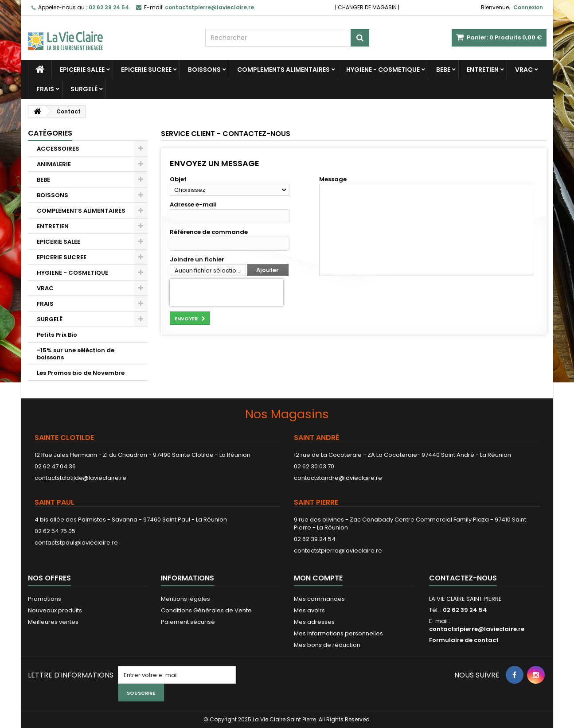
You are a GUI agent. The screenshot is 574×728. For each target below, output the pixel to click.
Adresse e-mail (193, 205)
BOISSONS (204, 70)
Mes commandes (319, 599)
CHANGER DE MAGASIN (367, 7)
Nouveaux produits (55, 610)
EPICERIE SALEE (82, 70)
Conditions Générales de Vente (206, 610)
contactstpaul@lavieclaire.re (76, 543)
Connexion (528, 7)
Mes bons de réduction (327, 645)
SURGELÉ (84, 89)
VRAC (524, 70)
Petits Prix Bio (57, 335)
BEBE (443, 70)
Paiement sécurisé (188, 622)
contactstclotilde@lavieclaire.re (80, 478)
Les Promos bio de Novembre (81, 373)
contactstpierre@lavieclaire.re (338, 551)
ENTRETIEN (483, 70)
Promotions (45, 599)
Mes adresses (314, 622)
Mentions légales (185, 599)
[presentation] (226, 292)
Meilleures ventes (53, 622)
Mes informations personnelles (338, 633)
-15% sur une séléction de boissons (76, 354)
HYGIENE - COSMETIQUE (383, 70)
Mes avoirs (309, 610)
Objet (178, 179)
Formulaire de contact (464, 640)
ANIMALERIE (54, 164)
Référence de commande (209, 232)
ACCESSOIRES (58, 149)
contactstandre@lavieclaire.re (338, 478)
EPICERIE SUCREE (146, 70)
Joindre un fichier (197, 260)
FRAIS (45, 89)
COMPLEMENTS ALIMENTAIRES (283, 70)
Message (333, 179)
